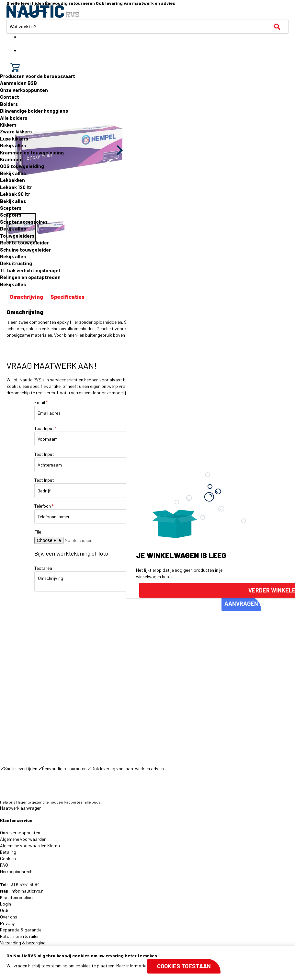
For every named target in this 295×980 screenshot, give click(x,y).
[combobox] (147, 26)
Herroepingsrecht (17, 871)
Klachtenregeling (16, 897)
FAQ (4, 865)
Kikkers (8, 125)
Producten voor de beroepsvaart (38, 76)
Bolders (9, 104)
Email (41, 402)
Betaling (8, 852)
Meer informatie (131, 966)
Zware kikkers (16, 131)
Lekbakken (12, 180)
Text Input (45, 428)
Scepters (11, 208)
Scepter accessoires (24, 222)
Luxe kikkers (14, 139)
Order (6, 910)
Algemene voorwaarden (23, 839)
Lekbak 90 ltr (15, 194)
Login (6, 904)
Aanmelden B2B (18, 83)
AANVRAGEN (241, 603)
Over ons (9, 917)
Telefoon (44, 506)
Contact (10, 97)
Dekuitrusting (16, 263)
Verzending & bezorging (23, 943)
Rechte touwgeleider (24, 242)
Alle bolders (14, 118)
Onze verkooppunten (24, 90)
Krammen (11, 159)
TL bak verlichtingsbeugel (30, 270)
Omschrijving (26, 297)
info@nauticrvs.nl (28, 891)
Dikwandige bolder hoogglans (34, 111)
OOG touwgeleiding (22, 166)
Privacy (7, 923)
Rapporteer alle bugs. (83, 802)
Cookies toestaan (184, 966)
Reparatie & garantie (21, 930)
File (38, 532)
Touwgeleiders (17, 236)
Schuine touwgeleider (25, 250)
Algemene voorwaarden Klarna (30, 845)
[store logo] (43, 11)
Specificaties (68, 297)
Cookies (8, 858)
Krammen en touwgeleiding (32, 152)
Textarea (43, 568)
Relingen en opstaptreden (30, 277)
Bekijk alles (13, 145)
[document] (147, 963)
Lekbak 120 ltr (16, 187)
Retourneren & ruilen (20, 936)
